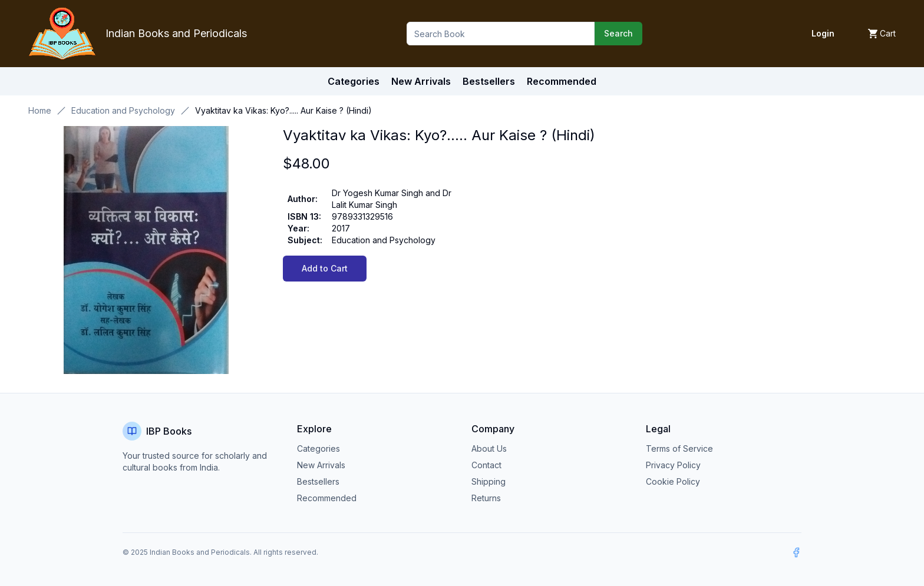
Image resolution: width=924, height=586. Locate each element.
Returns (486, 498)
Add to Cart (325, 268)
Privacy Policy (673, 465)
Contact (486, 465)
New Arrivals (321, 465)
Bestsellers (318, 481)
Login (823, 33)
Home (40, 110)
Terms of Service (679, 448)
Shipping (489, 481)
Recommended (327, 498)
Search (618, 33)
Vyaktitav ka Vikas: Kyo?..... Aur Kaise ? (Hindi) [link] (283, 110)
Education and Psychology (123, 110)
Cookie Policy (673, 481)
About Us (489, 448)
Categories (354, 81)
